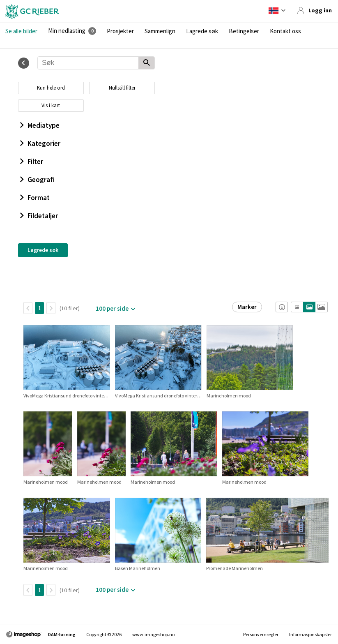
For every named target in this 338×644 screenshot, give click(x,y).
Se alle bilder (21, 31)
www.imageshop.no (153, 634)
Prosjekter (120, 31)
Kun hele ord (51, 88)
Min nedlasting (67, 31)
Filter (32, 162)
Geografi (37, 180)
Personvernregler (261, 634)
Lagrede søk (202, 31)
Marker (247, 307)
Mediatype (40, 125)
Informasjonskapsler (310, 634)
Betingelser (244, 31)
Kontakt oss (285, 31)
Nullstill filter (122, 88)
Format (35, 198)
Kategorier (40, 143)
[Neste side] (51, 308)
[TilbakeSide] (28, 308)
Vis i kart (51, 105)
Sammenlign (160, 31)
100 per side (112, 308)
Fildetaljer (39, 216)
